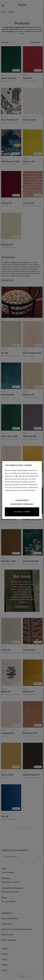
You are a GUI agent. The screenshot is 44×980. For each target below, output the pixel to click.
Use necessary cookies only (22, 504)
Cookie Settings (22, 500)
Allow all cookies (22, 512)
